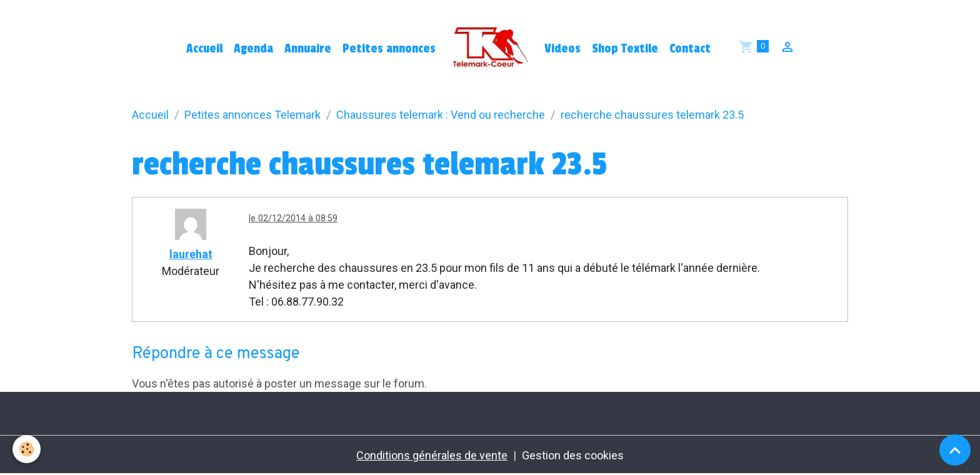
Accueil (204, 49)
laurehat (191, 254)
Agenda (253, 49)
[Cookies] (27, 449)
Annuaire (308, 49)
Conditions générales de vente (432, 455)
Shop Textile (625, 49)
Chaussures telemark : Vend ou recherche (441, 115)
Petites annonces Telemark (252, 115)
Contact (690, 49)
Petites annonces (389, 49)
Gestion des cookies (573, 455)
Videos (562, 49)
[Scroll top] (955, 450)
